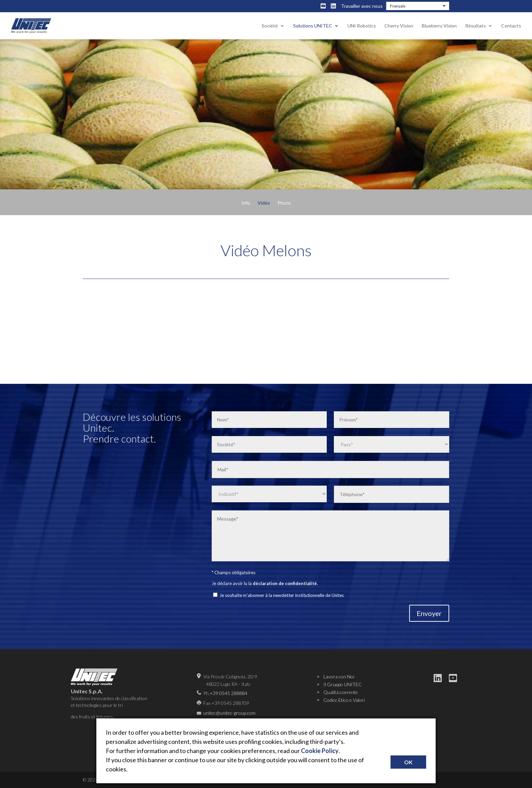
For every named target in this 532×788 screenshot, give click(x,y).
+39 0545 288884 (229, 693)
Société (270, 26)
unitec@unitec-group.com (229, 713)
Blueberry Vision (439, 26)
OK (408, 762)
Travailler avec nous (362, 6)
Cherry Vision (399, 26)
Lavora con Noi (339, 677)
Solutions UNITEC (313, 26)
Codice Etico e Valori (344, 700)
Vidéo (264, 203)
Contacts (511, 26)
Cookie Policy (320, 751)
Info (246, 203)
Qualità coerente (341, 692)
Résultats (476, 26)
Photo (284, 203)
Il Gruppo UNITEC (343, 684)
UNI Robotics (362, 26)
